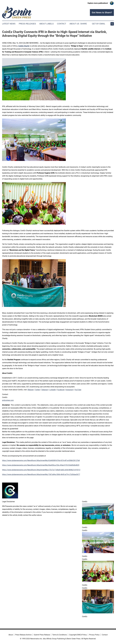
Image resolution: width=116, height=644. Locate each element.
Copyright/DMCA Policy (78, 635)
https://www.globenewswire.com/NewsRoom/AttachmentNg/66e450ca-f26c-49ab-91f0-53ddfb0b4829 (41, 465)
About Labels (46, 24)
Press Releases (27, 24)
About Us (74, 24)
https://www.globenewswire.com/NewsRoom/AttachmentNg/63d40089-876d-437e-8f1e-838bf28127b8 (41, 460)
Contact (62, 24)
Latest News (9, 24)
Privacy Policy (94, 635)
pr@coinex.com (8, 400)
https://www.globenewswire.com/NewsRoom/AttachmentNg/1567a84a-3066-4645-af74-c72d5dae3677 (41, 474)
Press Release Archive (23, 635)
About (11, 635)
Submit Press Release (42, 635)
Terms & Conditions (60, 635)
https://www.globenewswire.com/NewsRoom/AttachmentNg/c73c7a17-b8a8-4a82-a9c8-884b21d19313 (41, 470)
